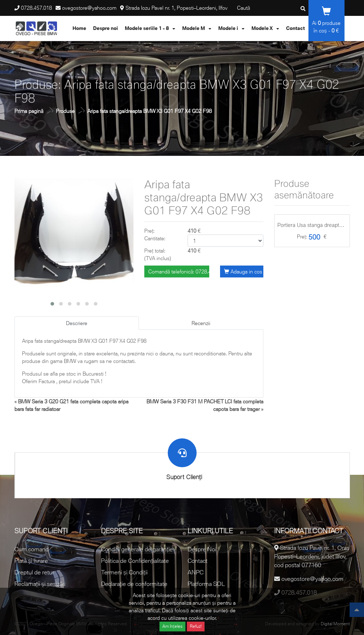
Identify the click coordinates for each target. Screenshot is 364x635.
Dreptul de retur (34, 572)
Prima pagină (29, 111)
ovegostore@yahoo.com (89, 8)
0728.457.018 (36, 8)
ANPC (196, 572)
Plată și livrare (31, 561)
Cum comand (32, 549)
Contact (198, 561)
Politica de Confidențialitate (135, 561)
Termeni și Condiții (124, 572)
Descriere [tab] (77, 323)
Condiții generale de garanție (137, 549)
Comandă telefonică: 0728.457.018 (179, 271)
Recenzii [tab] (201, 323)
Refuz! (196, 626)
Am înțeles (172, 626)
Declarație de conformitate (134, 584)
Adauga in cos (243, 271)
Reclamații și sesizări (40, 584)
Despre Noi (202, 549)
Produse (65, 111)
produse (329, 23)
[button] (52, 304)
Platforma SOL (206, 584)
